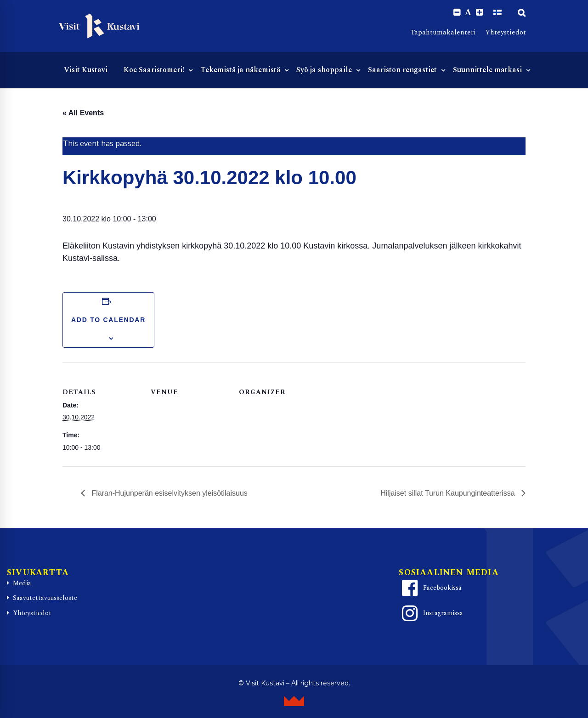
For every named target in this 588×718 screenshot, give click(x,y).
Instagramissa (431, 613)
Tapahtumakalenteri (443, 32)
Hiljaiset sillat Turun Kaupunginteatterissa (449, 493)
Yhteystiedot (506, 32)
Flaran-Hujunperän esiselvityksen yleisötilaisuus (169, 493)
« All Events (83, 113)
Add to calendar (108, 320)
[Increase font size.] (479, 13)
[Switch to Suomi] (498, 12)
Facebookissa (430, 588)
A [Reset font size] (468, 13)
